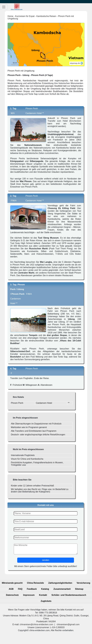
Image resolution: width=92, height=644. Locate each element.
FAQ (20, 589)
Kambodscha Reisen (46, 16)
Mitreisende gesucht (12, 583)
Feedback (32, 589)
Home (10, 16)
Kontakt (43, 595)
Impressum (29, 595)
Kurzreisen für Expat (25, 16)
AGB (11, 589)
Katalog (45, 589)
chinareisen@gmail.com (68, 624)
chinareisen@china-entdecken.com (36, 624)
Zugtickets (46, 601)
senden (46, 560)
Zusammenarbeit (62, 589)
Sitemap (79, 589)
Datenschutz (12, 595)
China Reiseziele (35, 583)
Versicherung (83, 583)
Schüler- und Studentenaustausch (69, 595)
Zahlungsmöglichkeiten (60, 583)
